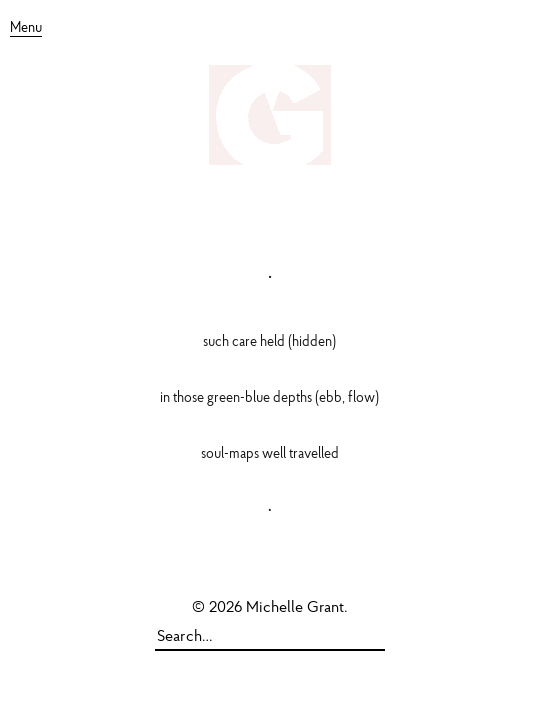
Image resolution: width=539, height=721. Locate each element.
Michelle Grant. (297, 608)
